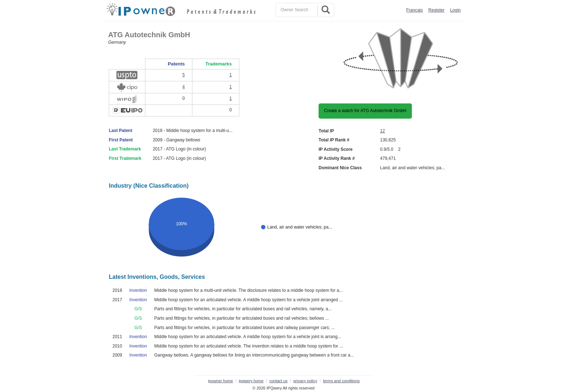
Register (437, 10)
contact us (278, 381)
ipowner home (220, 381)
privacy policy (305, 381)
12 (382, 131)
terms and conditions (341, 381)
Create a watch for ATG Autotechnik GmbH (365, 111)
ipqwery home (251, 381)
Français (414, 10)
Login (455, 10)
